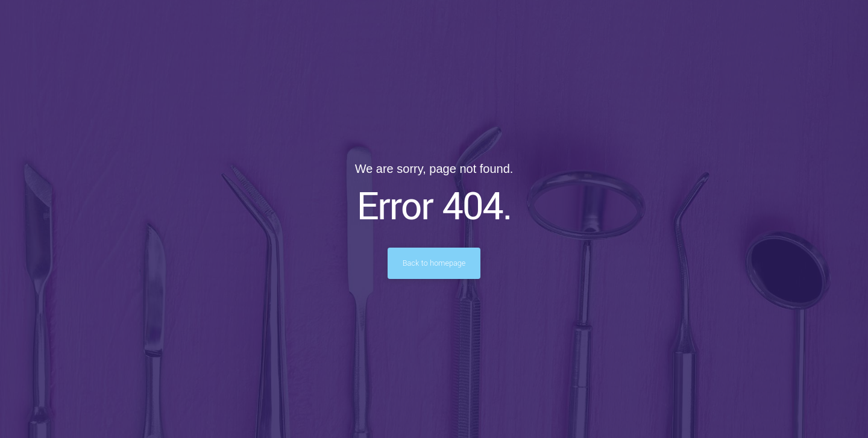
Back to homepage (434, 263)
